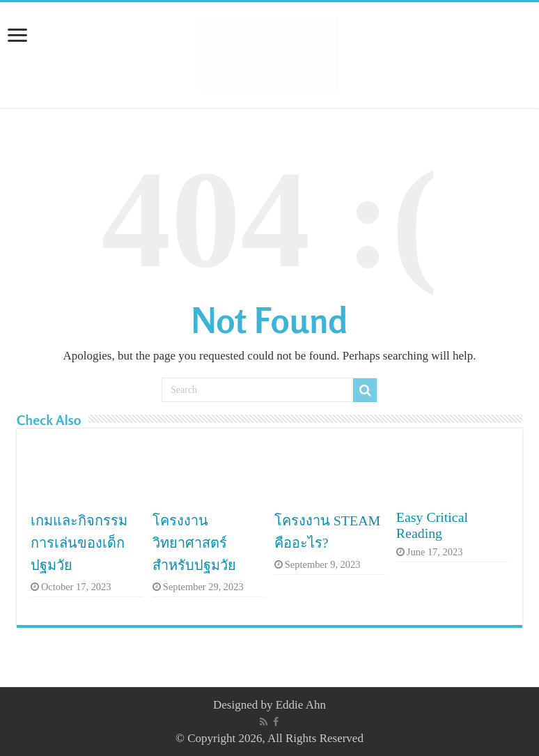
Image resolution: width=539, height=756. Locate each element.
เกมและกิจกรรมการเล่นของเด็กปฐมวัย (79, 543)
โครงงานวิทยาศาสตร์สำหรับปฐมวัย (194, 543)
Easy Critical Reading (432, 525)
